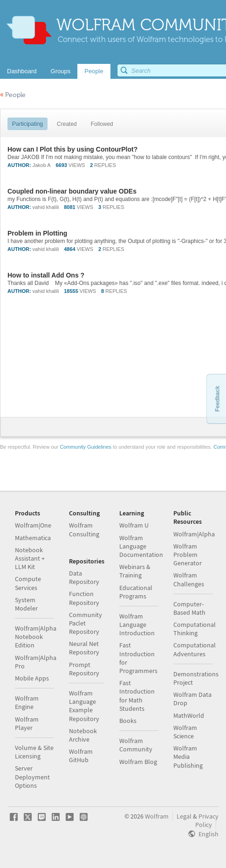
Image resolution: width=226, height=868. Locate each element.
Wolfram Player (27, 723)
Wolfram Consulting (84, 529)
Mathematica (33, 538)
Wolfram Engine (27, 702)
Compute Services (28, 583)
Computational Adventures (195, 649)
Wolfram (157, 816)
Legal (184, 816)
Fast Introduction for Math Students (137, 696)
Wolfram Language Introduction (137, 625)
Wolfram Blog (138, 762)
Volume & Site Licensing (34, 752)
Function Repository (84, 598)
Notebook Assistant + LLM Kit (30, 558)
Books (128, 721)
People (13, 95)
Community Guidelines (86, 447)
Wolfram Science (185, 732)
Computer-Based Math (189, 608)
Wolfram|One (33, 525)
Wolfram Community (136, 745)
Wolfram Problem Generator (188, 555)
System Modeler (26, 604)
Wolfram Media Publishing (188, 757)
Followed (102, 124)
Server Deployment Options (32, 777)
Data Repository (84, 577)
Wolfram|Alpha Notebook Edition (36, 637)
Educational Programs (136, 592)
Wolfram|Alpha (194, 534)
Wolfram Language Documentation (141, 546)
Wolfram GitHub (81, 756)
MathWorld (189, 715)
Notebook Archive (83, 735)
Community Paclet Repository (86, 623)
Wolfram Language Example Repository (84, 706)
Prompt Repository (84, 669)
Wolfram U (134, 525)
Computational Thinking (195, 629)
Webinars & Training (135, 571)
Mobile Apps (32, 678)
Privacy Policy (207, 820)
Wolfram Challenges (189, 579)
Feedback (217, 399)
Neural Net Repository (84, 648)
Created (67, 124)
